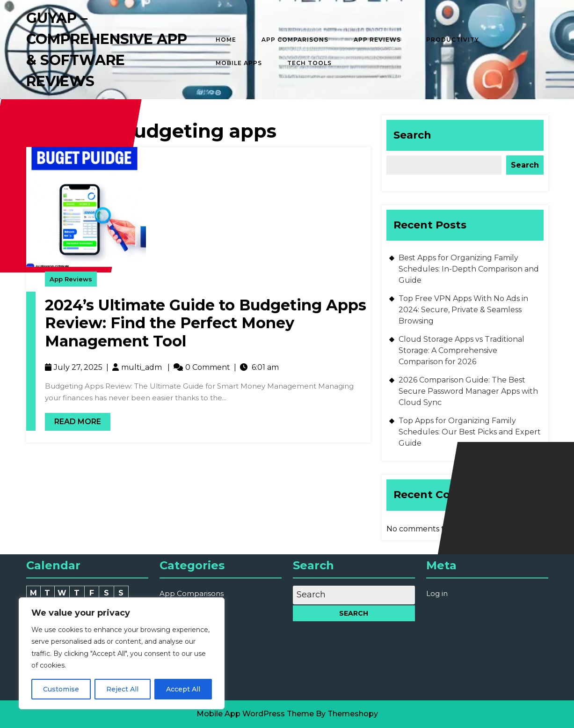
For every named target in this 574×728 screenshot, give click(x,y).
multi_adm (142, 367)
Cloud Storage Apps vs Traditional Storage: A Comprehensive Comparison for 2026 (461, 350)
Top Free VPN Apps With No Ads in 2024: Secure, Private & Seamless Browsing (463, 310)
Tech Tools (309, 63)
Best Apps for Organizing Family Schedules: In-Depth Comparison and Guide (469, 269)
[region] (122, 653)
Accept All (183, 689)
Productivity (453, 40)
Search (412, 135)
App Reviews (377, 40)
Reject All (122, 689)
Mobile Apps (239, 63)
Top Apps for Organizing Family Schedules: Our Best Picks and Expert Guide (470, 432)
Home (226, 40)
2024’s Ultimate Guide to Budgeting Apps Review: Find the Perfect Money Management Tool (206, 323)
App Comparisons (295, 40)
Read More (73, 419)
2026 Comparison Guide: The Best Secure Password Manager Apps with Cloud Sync (468, 391)
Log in (437, 593)
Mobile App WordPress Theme (255, 714)
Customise (61, 689)
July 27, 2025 (78, 367)
